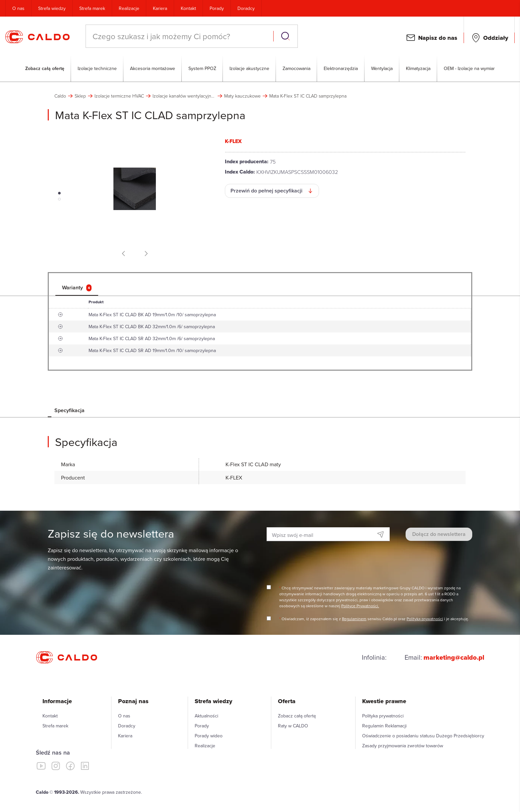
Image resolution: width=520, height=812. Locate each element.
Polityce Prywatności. (360, 606)
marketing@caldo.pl (454, 657)
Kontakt (188, 8)
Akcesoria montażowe (153, 68)
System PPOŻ (202, 68)
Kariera (160, 8)
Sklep (80, 96)
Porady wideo (209, 736)
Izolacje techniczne (97, 68)
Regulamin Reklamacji (384, 726)
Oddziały (496, 38)
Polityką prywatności (425, 619)
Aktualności (206, 716)
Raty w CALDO (293, 726)
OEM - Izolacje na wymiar (469, 68)
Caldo (60, 96)
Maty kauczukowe (242, 96)
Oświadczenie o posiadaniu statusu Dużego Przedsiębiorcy (423, 736)
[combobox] (180, 36)
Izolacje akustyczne (249, 68)
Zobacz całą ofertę (45, 68)
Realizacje (129, 8)
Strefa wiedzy (52, 8)
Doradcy (246, 8)
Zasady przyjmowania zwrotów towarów (403, 746)
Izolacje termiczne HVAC (119, 96)
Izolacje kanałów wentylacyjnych (184, 96)
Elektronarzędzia (341, 68)
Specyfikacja (69, 410)
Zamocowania (296, 68)
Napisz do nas (438, 38)
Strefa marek (92, 8)
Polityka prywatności (383, 716)
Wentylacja (382, 68)
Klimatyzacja (418, 68)
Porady (217, 8)
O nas (18, 8)
